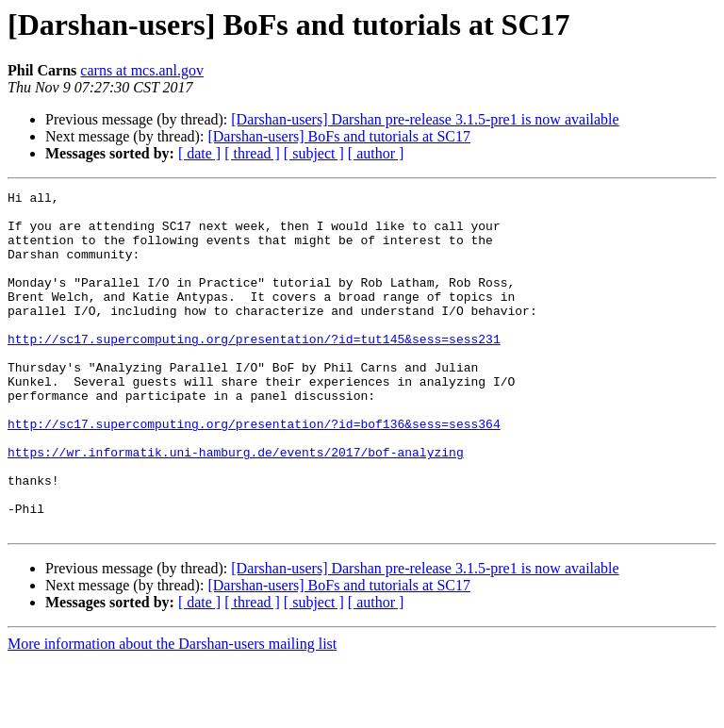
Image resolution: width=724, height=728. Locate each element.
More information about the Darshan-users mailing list (172, 711)
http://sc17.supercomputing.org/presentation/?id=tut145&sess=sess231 (254, 370)
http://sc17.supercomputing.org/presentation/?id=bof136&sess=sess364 (254, 472)
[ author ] (376, 153)
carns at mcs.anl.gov (142, 70)
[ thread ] (252, 153)
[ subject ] (314, 153)
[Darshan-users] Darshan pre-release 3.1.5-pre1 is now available (425, 119)
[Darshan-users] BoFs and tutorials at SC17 (339, 136)
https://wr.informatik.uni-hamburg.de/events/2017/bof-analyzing (236, 505)
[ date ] (199, 153)
